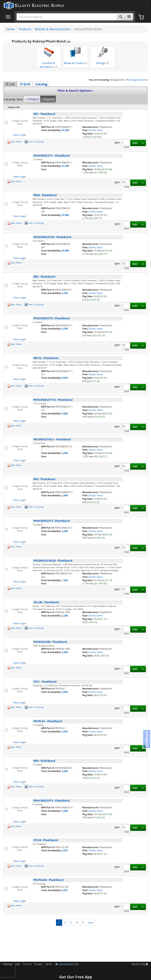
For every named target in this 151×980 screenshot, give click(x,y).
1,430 (65, 580)
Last (90, 922)
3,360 (65, 771)
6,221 (65, 850)
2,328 (65, 616)
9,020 (65, 378)
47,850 (65, 215)
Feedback (147, 739)
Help (18, 964)
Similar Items (96, 130)
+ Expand (48, 99)
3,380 (65, 495)
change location (138, 80)
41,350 (65, 130)
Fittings (102, 56)
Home (10, 29)
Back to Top (140, 964)
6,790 (65, 293)
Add (135, 143)
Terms (49, 964)
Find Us (27, 964)
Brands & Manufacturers (53, 29)
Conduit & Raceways (49, 57)
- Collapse (32, 99)
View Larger (20, 135)
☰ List (10, 84)
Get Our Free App (76, 977)
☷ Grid (25, 84)
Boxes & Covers (75, 56)
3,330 (65, 453)
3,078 (65, 692)
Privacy (38, 964)
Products (25, 29)
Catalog (41, 84)
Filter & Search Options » (75, 91)
